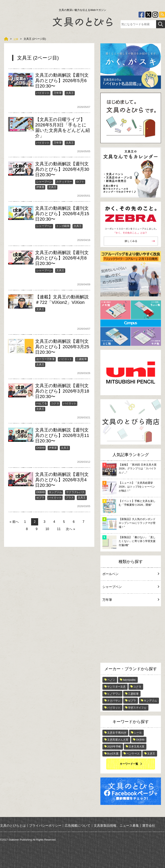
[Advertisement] (131, 636)
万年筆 (58, 93)
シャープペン (44, 182)
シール (138, 733)
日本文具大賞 (137, 747)
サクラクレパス (75, 492)
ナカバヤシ (114, 701)
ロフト (80, 182)
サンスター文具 (116, 687)
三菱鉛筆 (82, 359)
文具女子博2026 (117, 733)
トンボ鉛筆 (63, 226)
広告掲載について (78, 825)
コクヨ (55, 403)
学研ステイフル (137, 708)
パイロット (43, 93)
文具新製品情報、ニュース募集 (116, 825)
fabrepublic (129, 680)
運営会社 (149, 825)
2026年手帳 (114, 747)
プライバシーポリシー (45, 825)
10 (47, 529)
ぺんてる (42, 403)
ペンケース (133, 754)
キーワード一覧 (129, 764)
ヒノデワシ (114, 694)
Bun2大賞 (113, 754)
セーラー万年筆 (46, 359)
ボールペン (131, 574)
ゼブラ (40, 498)
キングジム (55, 492)
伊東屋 (40, 187)
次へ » (70, 529)
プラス (70, 498)
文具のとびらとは (13, 825)
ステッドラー (64, 182)
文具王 (70, 93)
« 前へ (14, 522)
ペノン (111, 680)
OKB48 (40, 448)
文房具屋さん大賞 (118, 740)
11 (59, 529)
